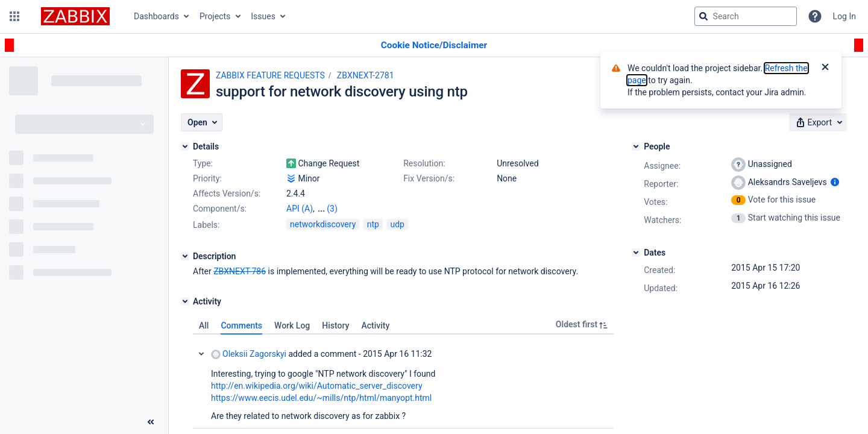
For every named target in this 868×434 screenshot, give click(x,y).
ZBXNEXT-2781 (366, 75)
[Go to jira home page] (75, 16)
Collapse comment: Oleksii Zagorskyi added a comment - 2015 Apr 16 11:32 (201, 354)
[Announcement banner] (434, 46)
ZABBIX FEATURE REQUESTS (270, 75)
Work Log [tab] (292, 325)
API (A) (300, 209)
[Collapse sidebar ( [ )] (151, 422)
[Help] (815, 16)
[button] (14, 16)
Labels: (206, 225)
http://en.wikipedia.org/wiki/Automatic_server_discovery (317, 386)
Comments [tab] (241, 325)
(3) (332, 209)
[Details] (185, 146)
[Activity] (185, 301)
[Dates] (636, 253)
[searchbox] (746, 16)
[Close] (825, 68)
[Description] (185, 256)
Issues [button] (263, 16)
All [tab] (204, 325)
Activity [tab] (375, 325)
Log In (844, 16)
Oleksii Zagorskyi (249, 354)
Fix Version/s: (429, 178)
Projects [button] (215, 16)
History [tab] (335, 325)
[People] (636, 146)
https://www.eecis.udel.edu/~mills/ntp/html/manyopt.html (321, 398)
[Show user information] (835, 182)
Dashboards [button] (156, 16)
